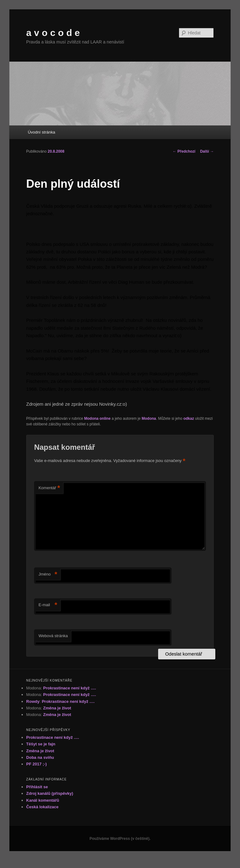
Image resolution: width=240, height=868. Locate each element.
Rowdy (33, 701)
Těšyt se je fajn (41, 744)
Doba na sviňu (40, 757)
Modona (149, 419)
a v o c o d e (53, 33)
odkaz (189, 419)
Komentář (49, 488)
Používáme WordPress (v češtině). (120, 839)
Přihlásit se (37, 787)
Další (207, 151)
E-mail (48, 605)
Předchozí (184, 151)
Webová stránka (53, 636)
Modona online (97, 419)
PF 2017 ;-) (37, 764)
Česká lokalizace (42, 807)
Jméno (48, 574)
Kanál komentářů (43, 800)
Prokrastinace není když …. (70, 688)
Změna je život (57, 708)
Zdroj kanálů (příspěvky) (50, 793)
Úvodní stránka (41, 132)
